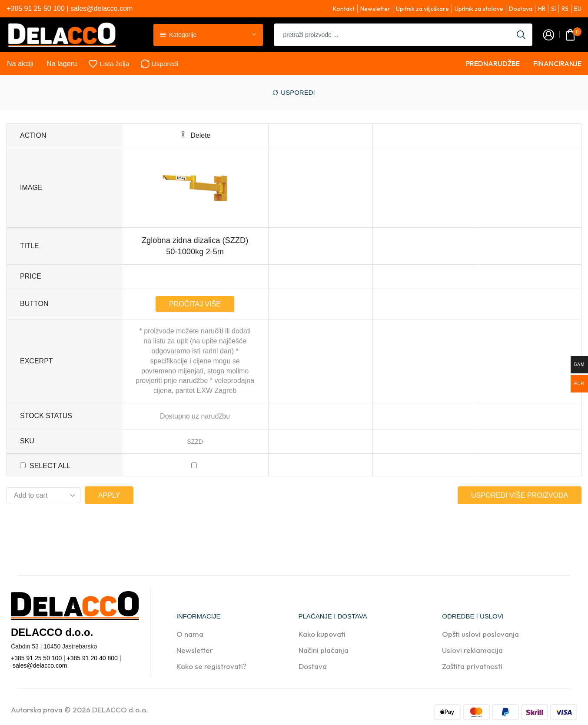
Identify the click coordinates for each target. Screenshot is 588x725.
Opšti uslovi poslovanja (480, 634)
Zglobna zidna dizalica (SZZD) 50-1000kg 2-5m (195, 246)
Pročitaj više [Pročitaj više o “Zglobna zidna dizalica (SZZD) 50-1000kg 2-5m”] (195, 304)
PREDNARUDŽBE (493, 64)
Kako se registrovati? (211, 666)
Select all (50, 466)
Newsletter (195, 650)
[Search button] (521, 35)
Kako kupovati (322, 634)
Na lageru (62, 63)
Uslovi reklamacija (472, 650)
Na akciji (20, 63)
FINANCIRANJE (557, 64)
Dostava (313, 666)
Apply (109, 495)
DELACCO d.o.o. (120, 710)
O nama (190, 634)
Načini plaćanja (324, 650)
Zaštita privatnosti (472, 666)
